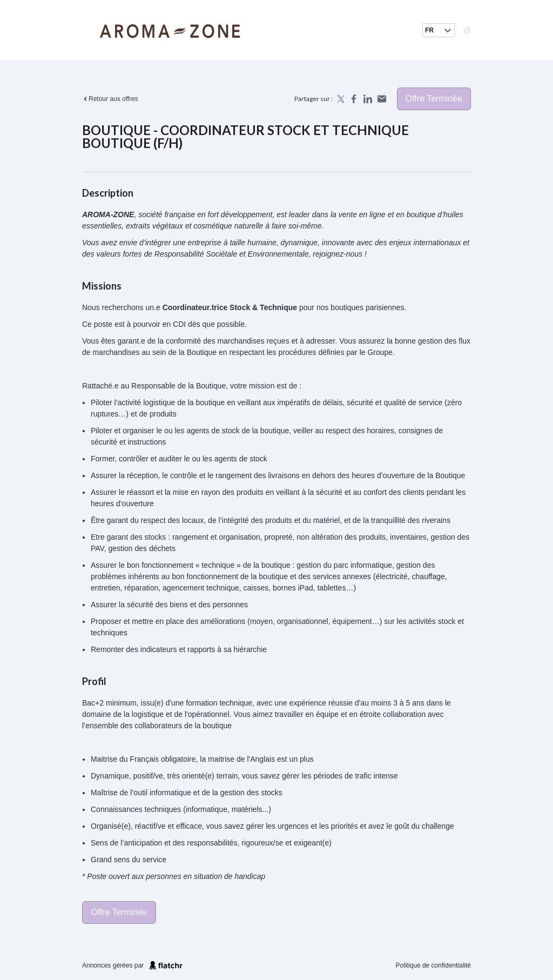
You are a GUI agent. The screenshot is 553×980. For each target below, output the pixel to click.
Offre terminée (434, 99)
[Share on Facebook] (354, 99)
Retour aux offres (110, 99)
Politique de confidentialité (433, 965)
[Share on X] (340, 99)
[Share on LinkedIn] (368, 99)
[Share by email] (382, 99)
